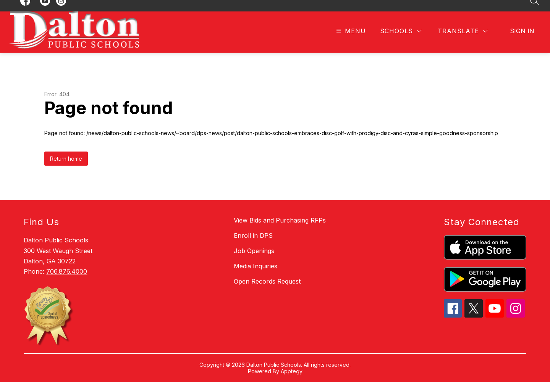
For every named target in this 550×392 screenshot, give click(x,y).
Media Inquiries (256, 276)
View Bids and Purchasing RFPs (280, 230)
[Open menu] (350, 41)
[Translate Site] (463, 41)
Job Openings (254, 261)
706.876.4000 (67, 281)
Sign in (522, 41)
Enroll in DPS (253, 245)
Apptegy (292, 381)
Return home (66, 169)
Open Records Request (267, 291)
